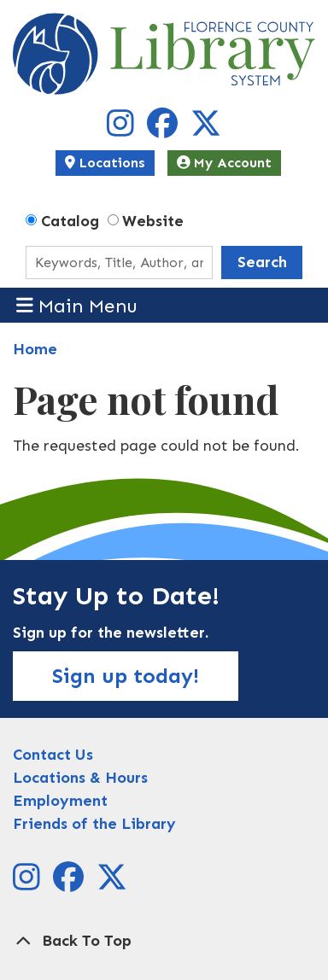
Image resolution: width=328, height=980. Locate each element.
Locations (105, 163)
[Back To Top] (164, 941)
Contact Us (53, 755)
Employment (60, 801)
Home (35, 349)
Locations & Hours (80, 778)
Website (153, 221)
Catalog (70, 221)
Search (262, 262)
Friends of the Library (94, 824)
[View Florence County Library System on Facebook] (164, 130)
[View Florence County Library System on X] (206, 130)
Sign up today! (126, 676)
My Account (225, 163)
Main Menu (77, 305)
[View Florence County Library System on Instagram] (123, 130)
